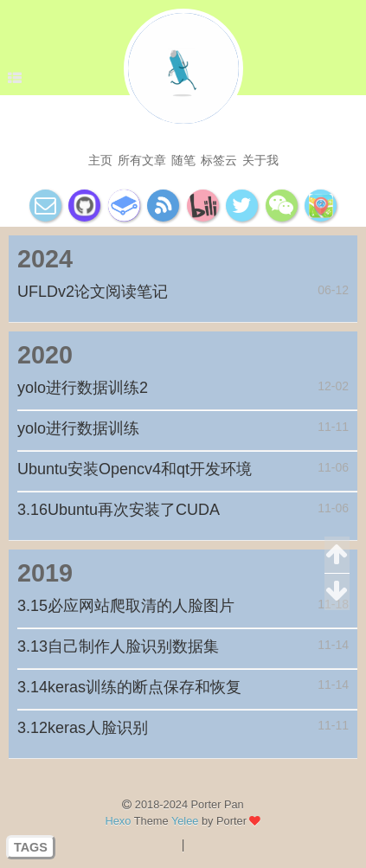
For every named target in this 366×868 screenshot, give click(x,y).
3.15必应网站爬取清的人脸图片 (126, 606)
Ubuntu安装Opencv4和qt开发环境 (135, 469)
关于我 (260, 160)
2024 (45, 259)
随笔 (183, 160)
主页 (100, 160)
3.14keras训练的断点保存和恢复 (129, 687)
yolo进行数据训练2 (83, 388)
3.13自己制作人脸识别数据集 (118, 646)
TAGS (31, 847)
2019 (45, 573)
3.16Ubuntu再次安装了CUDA (119, 510)
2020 (45, 355)
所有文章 (142, 160)
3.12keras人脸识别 (83, 728)
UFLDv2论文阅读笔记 (93, 292)
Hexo (119, 821)
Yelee (185, 821)
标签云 (219, 160)
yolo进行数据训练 (78, 428)
